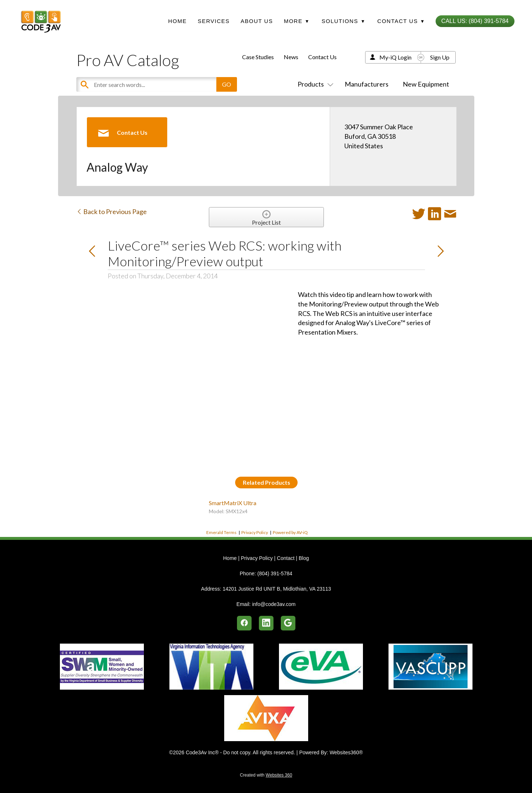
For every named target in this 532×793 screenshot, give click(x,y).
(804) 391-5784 (275, 573)
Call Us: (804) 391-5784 (475, 21)
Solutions (343, 21)
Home (177, 21)
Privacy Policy (255, 532)
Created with (266, 775)
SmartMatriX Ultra (233, 503)
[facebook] (244, 623)
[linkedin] (266, 623)
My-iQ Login (395, 57)
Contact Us (322, 57)
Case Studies (258, 57)
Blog (304, 558)
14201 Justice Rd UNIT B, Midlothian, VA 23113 (277, 589)
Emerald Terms (221, 532)
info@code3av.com (274, 604)
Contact (286, 558)
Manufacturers (367, 84)
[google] (288, 623)
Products (314, 84)
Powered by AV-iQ (290, 532)
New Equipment (426, 84)
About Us (257, 21)
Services (214, 21)
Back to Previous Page (112, 211)
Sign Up (440, 57)
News (291, 57)
